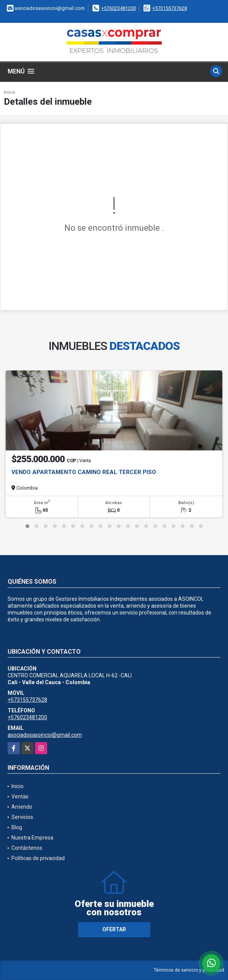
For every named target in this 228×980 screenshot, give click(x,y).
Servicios (22, 817)
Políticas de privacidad (38, 858)
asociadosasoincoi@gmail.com (45, 735)
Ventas (20, 796)
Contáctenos (27, 848)
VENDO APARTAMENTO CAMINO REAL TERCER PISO (84, 472)
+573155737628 (170, 8)
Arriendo (22, 807)
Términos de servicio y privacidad (189, 970)
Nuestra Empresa (32, 838)
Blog (17, 827)
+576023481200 (119, 8)
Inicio (10, 92)
